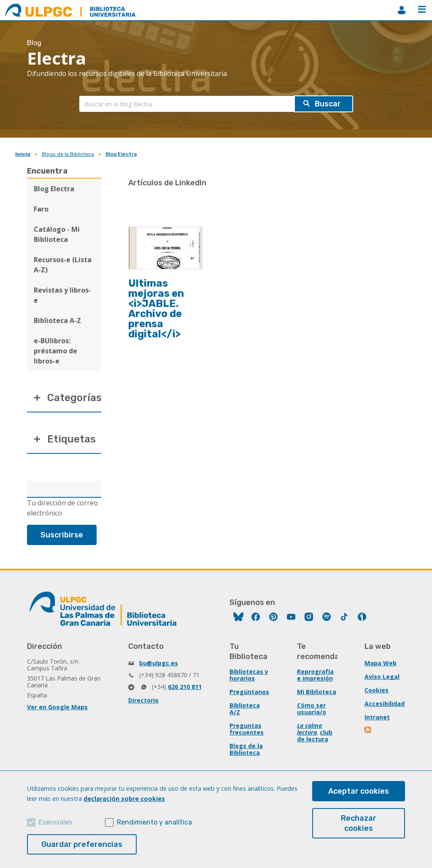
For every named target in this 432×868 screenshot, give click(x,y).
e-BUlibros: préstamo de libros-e (55, 351)
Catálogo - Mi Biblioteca (57, 234)
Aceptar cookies (359, 791)
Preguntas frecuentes (247, 729)
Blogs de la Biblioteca (68, 154)
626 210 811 (185, 687)
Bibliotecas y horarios (249, 675)
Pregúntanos (249, 692)
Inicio (23, 154)
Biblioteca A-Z (57, 320)
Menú (422, 9)
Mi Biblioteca (317, 692)
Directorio (143, 700)
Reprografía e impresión (315, 675)
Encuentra (47, 171)
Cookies (377, 690)
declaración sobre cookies (124, 799)
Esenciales (55, 822)
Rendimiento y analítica (154, 822)
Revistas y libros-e (62, 295)
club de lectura (315, 736)
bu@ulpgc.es (159, 663)
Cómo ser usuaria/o (312, 709)
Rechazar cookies (359, 823)
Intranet (377, 717)
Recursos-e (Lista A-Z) (63, 265)
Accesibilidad (385, 704)
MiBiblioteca (402, 10)
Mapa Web (381, 663)
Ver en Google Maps (57, 707)
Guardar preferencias (82, 844)
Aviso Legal (382, 677)
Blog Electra (121, 154)
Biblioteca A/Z (245, 709)
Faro (41, 209)
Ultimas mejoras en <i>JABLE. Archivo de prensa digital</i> (156, 309)
